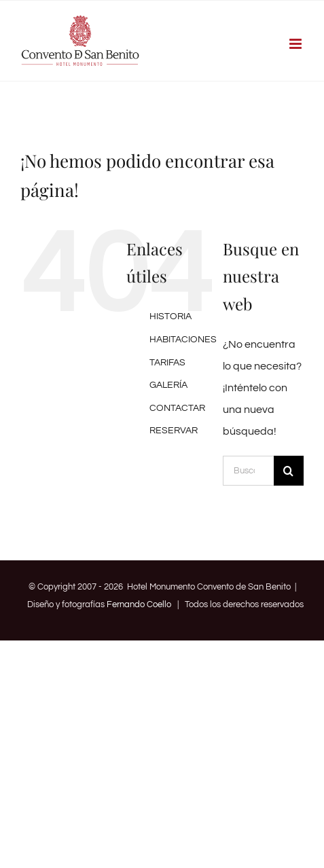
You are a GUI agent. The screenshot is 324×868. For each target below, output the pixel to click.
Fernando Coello (139, 604)
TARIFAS (167, 363)
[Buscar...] (248, 471)
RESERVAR (174, 431)
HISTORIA (170, 317)
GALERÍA (168, 385)
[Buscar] (289, 471)
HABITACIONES (183, 340)
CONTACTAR (177, 408)
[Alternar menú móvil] (296, 44)
